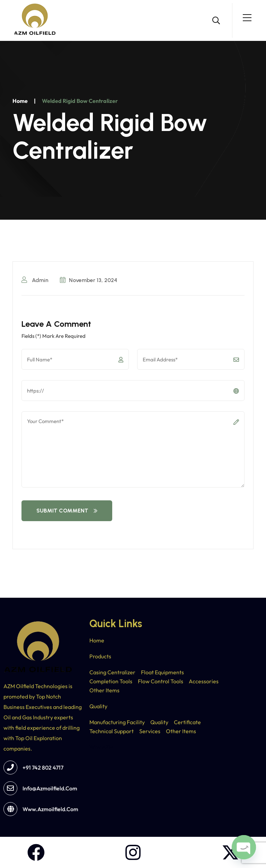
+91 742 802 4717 (43, 768)
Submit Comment (67, 511)
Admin (35, 280)
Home (20, 101)
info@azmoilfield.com (50, 788)
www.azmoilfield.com (50, 809)
